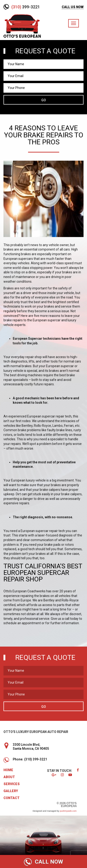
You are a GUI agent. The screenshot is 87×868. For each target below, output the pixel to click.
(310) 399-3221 (36, 759)
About (9, 777)
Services (12, 784)
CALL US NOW (73, 7)
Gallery (11, 791)
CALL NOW (43, 862)
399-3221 (26, 7)
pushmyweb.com (68, 811)
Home (8, 770)
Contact (11, 798)
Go (44, 100)
